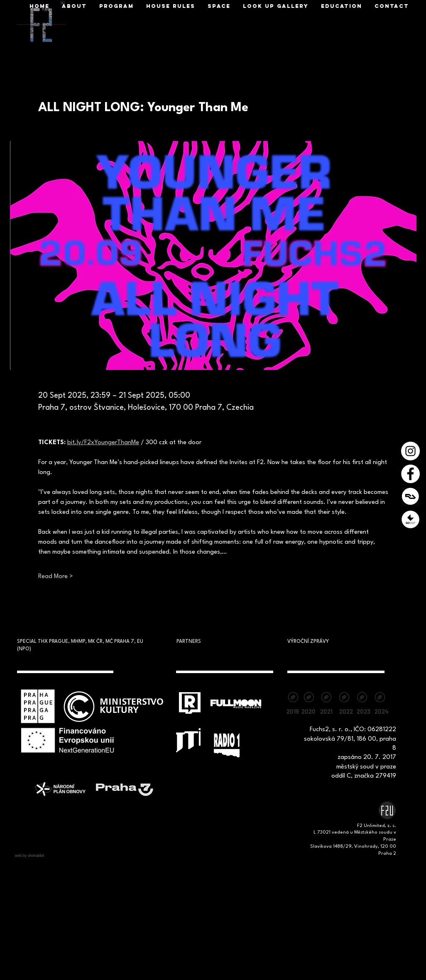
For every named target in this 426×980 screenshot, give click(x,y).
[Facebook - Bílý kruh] (410, 474)
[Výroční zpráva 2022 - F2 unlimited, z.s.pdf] (344, 698)
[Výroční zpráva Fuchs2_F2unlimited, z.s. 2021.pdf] (326, 698)
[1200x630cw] (410, 497)
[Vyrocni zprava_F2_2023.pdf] (362, 698)
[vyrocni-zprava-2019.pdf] (293, 698)
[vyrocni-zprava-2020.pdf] (309, 698)
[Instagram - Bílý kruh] (410, 451)
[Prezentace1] (410, 519)
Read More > (56, 577)
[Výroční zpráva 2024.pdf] (380, 698)
